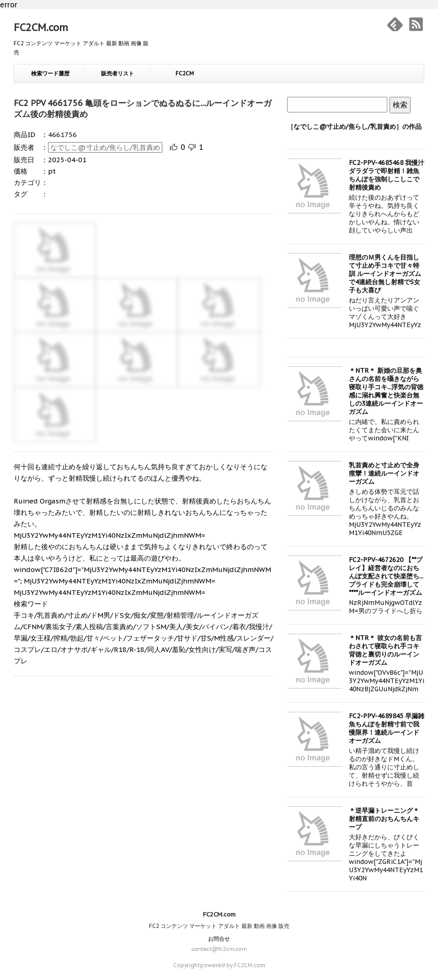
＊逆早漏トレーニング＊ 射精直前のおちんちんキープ (384, 819)
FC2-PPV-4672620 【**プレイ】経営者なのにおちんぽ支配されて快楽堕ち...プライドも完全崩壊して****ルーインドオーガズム (386, 576)
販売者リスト (118, 73)
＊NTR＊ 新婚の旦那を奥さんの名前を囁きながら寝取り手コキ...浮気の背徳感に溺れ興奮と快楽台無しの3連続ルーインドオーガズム (386, 391)
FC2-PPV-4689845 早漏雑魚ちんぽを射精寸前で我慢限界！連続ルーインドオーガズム (387, 728)
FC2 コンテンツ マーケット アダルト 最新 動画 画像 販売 (219, 926)
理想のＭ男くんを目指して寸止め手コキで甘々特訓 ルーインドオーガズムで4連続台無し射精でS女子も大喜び (385, 274)
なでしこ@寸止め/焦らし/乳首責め (105, 147)
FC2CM (185, 73)
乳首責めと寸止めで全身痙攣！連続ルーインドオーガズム (384, 473)
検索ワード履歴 (50, 73)
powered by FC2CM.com (233, 965)
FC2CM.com (41, 27)
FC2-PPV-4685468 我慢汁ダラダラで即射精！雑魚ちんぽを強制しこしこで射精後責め (387, 175)
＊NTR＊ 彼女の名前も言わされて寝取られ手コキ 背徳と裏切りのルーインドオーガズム (385, 650)
